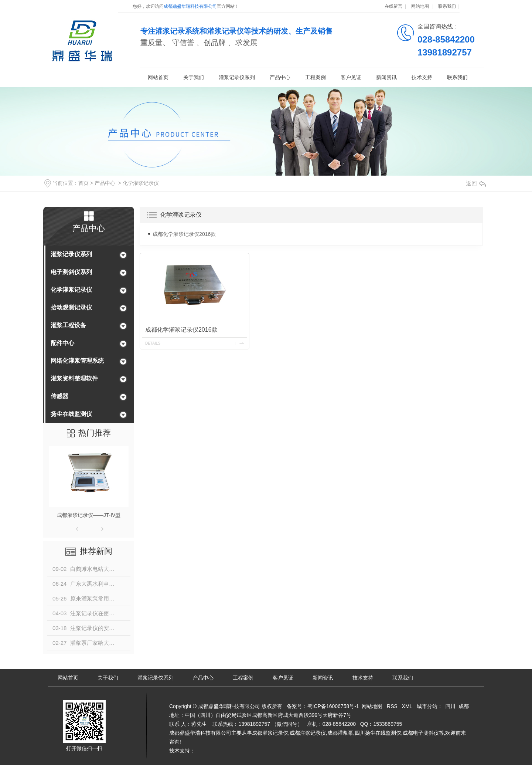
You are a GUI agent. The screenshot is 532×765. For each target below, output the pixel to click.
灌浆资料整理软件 (74, 378)
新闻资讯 (386, 77)
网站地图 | (422, 6)
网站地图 (372, 706)
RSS (392, 706)
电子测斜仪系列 (71, 272)
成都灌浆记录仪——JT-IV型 (89, 515)
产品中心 (280, 77)
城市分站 (427, 706)
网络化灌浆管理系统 (77, 361)
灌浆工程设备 (68, 325)
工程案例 (316, 77)
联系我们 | (449, 6)
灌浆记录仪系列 (237, 77)
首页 (83, 183)
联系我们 (457, 77)
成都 (464, 706)
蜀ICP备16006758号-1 (333, 706)
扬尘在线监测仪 (71, 414)
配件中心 (62, 343)
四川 (450, 706)
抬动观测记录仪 (71, 307)
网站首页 (158, 77)
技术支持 (422, 77)
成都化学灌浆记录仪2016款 (184, 234)
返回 (476, 183)
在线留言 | (395, 6)
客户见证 (351, 77)
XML (407, 706)
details (153, 343)
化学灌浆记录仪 (141, 183)
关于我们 (194, 77)
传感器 (59, 396)
